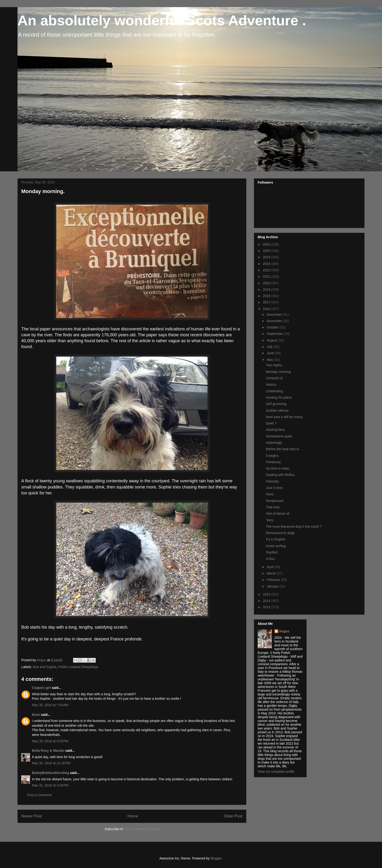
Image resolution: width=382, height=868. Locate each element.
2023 (267, 264)
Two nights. (274, 365)
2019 (267, 289)
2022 (267, 270)
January (273, 586)
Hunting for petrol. (279, 397)
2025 (267, 251)
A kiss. (271, 559)
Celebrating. (275, 391)
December (275, 315)
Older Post (233, 816)
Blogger (216, 858)
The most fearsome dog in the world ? (294, 527)
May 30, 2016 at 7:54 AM (50, 705)
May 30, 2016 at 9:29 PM (50, 741)
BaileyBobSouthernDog (50, 773)
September (275, 334)
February (274, 580)
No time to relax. (278, 468)
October (273, 327)
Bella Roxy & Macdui (48, 751)
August (272, 340)
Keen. (270, 494)
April (270, 567)
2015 (267, 594)
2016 (267, 309)
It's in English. (276, 539)
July (270, 347)
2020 (267, 283)
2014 (267, 601)
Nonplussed (275, 501)
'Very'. (270, 520)
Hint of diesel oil (278, 514)
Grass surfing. (276, 546)
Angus (284, 631)
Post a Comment (39, 795)
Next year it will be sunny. (285, 417)
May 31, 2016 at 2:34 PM (50, 785)
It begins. (273, 456)
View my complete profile (276, 772)
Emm (36, 715)
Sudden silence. (278, 410)
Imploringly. (274, 443)
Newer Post (32, 816)
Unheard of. (275, 378)
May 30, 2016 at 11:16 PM (51, 763)
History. (271, 384)
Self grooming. (277, 404)
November (275, 321)
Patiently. (273, 481)
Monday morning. (279, 372)
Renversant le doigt (280, 533)
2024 (267, 257)
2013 (267, 607)
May (270, 360)
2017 (267, 302)
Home (133, 816)
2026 (267, 244)
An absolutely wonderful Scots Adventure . (162, 20)
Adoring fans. (276, 430)
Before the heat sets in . (283, 449)
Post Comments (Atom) (142, 829)
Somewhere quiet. (279, 436)
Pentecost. (274, 462)
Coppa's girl (41, 688)
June (271, 353)
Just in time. (275, 488)
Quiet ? (271, 423)
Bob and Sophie (45, 667)
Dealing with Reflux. (281, 475)
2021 (267, 276)
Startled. (272, 552)
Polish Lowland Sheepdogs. (79, 667)
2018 (267, 296)
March (272, 573)
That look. (273, 507)
